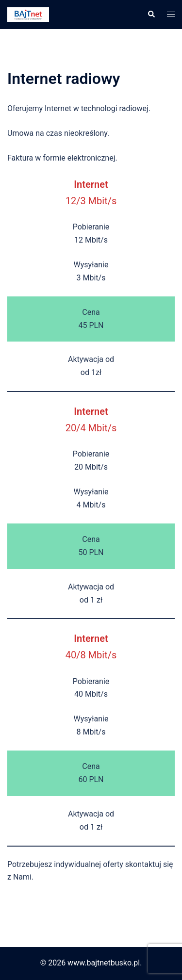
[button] (151, 15)
